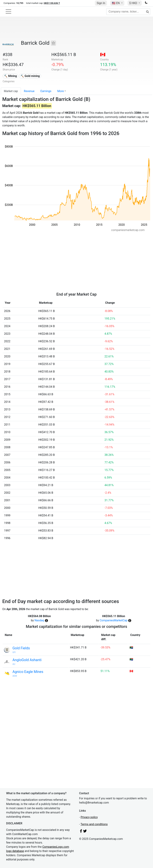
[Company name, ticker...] (128, 12)
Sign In (101, 3)
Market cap (11, 91)
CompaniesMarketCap (114, 620)
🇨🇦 (103, 55)
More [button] (61, 91)
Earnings (46, 91)
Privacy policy (89, 817)
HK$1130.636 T (52, 3)
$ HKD (134, 3)
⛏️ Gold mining (30, 76)
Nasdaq (39, 620)
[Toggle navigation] (8, 11)
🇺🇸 (116, 3)
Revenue (29, 91)
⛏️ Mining (10, 76)
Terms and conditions (94, 824)
